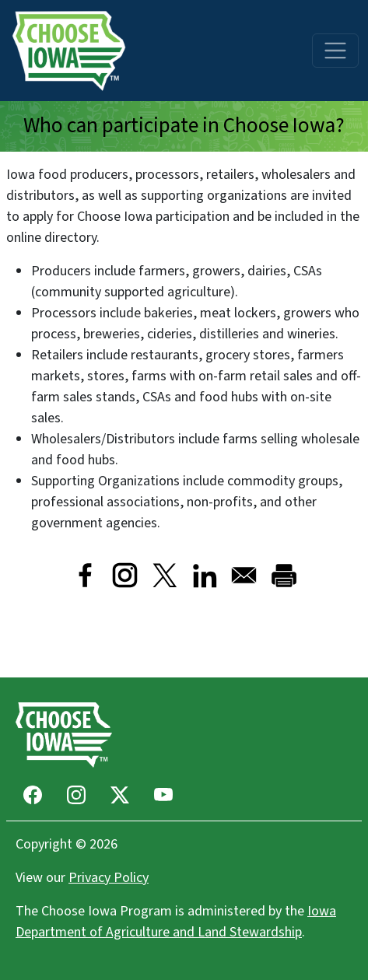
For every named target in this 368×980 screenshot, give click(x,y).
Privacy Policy (109, 878)
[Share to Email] (244, 575)
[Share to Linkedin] (204, 575)
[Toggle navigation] (335, 51)
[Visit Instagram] (125, 575)
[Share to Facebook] (85, 575)
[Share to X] (165, 575)
